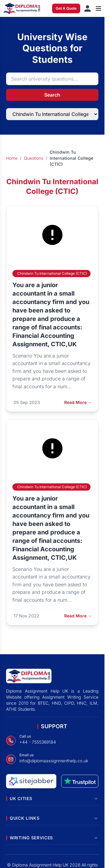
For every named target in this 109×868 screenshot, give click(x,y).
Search (52, 95)
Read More (78, 402)
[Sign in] (88, 8)
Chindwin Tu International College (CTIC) (52, 273)
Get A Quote (66, 8)
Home (12, 158)
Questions (34, 158)
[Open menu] (98, 8)
